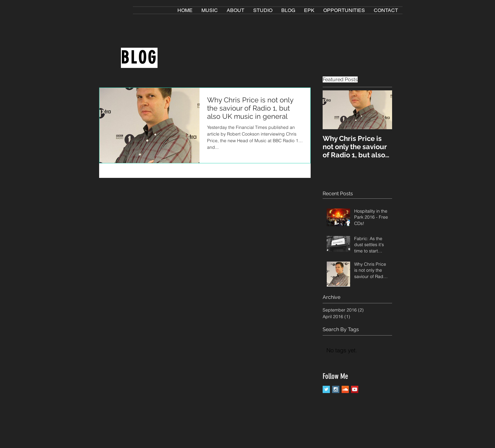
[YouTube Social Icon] (355, 389)
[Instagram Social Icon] (336, 389)
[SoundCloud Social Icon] (345, 389)
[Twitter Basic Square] (326, 389)
